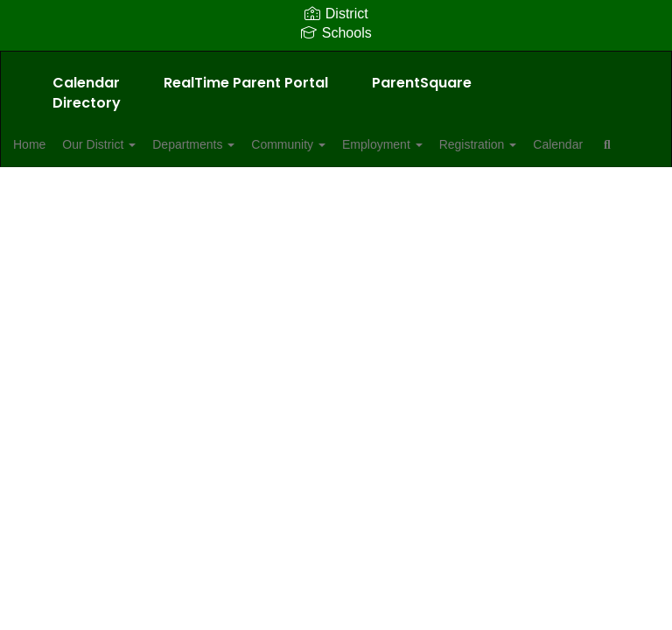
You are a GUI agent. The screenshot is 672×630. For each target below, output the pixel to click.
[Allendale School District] (336, 63)
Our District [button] (136, 144)
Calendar (86, 83)
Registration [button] (553, 144)
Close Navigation (204, 195)
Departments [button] (240, 144)
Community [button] (344, 144)
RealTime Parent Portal (246, 83)
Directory (87, 103)
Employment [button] (448, 144)
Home (56, 144)
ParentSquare (422, 83)
